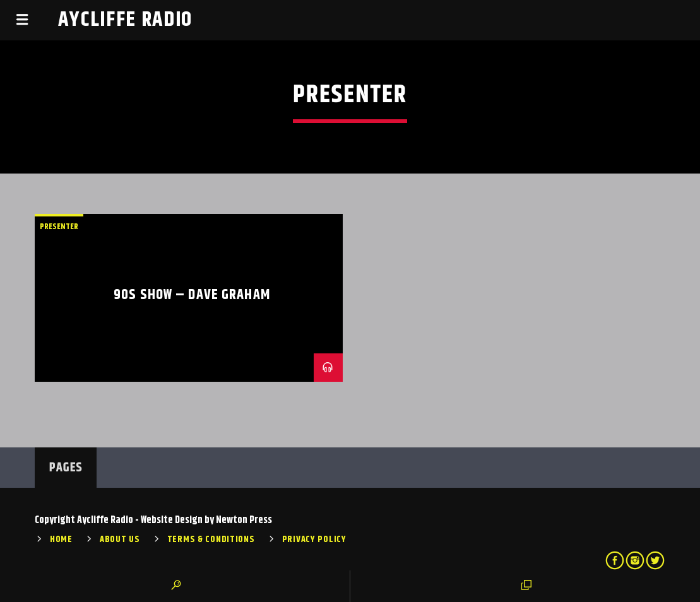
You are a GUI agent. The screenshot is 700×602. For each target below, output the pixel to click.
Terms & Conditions (211, 540)
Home (61, 540)
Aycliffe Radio (126, 20)
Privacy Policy (314, 540)
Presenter (59, 227)
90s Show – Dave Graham (192, 295)
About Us (120, 540)
